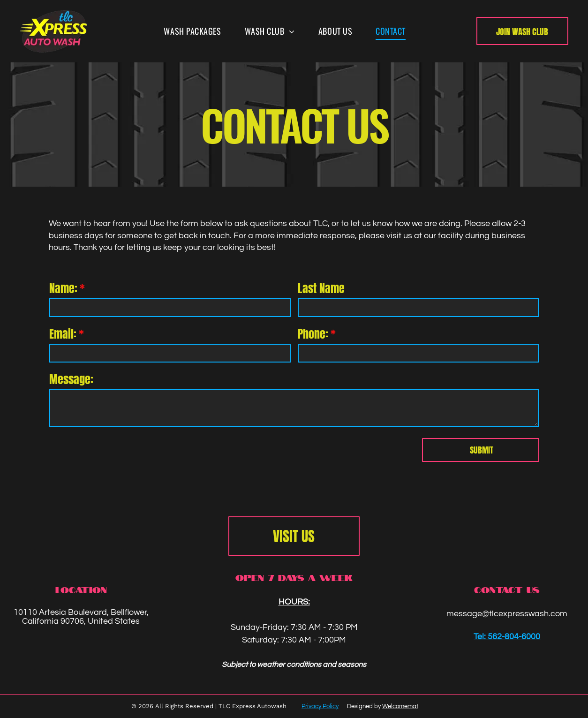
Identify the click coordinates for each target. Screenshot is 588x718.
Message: (71, 379)
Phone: (313, 334)
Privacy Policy (320, 706)
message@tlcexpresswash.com (507, 614)
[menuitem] (192, 31)
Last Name (321, 288)
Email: (63, 334)
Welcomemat (400, 706)
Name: (63, 288)
